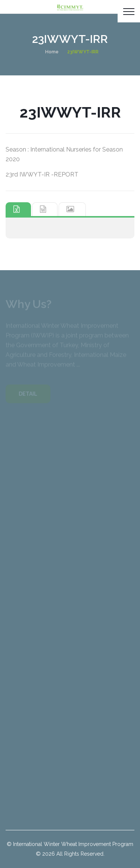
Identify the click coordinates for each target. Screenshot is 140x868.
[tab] (18, 209)
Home (52, 52)
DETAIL (28, 395)
